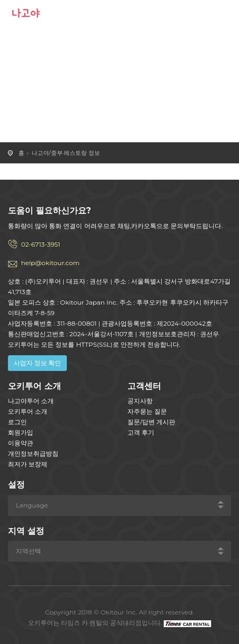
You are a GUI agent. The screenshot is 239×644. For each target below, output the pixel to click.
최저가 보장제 (28, 464)
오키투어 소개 (28, 411)
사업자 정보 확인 (37, 363)
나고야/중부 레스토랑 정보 (66, 153)
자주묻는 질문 (147, 411)
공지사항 (140, 401)
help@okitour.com (50, 263)
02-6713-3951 (41, 244)
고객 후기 (141, 432)
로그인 (17, 422)
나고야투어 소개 (31, 401)
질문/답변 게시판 (151, 422)
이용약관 (21, 443)
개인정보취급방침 (33, 453)
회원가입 (21, 432)
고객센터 (144, 386)
